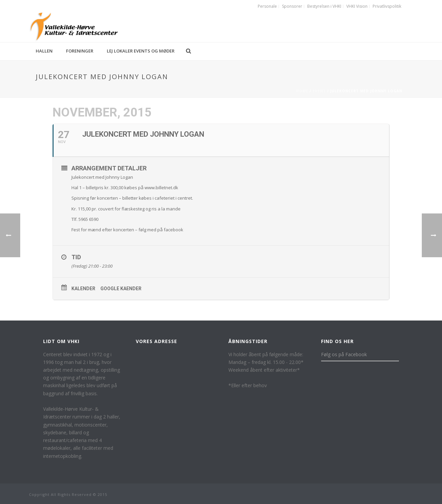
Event (319, 91)
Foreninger (80, 51)
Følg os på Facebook (344, 354)
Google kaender (121, 289)
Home (302, 91)
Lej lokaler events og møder (141, 51)
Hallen (44, 51)
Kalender (83, 289)
